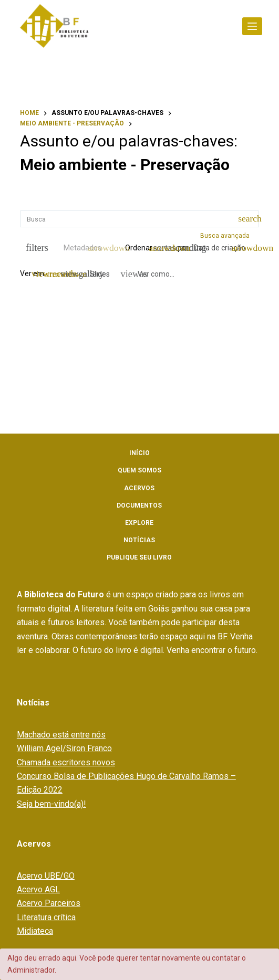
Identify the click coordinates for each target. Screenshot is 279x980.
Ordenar (139, 248)
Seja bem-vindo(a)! (51, 804)
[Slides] (94, 274)
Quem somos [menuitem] (139, 470)
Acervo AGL (38, 889)
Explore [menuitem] (139, 523)
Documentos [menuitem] (139, 505)
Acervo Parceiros (49, 903)
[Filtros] (34, 248)
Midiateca (35, 931)
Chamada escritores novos (66, 762)
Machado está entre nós (61, 735)
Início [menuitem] (139, 453)
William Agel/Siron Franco (64, 748)
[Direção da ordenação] (164, 248)
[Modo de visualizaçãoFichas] (57, 274)
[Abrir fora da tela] (252, 26)
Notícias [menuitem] (139, 540)
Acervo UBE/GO (46, 876)
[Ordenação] (224, 248)
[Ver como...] (148, 274)
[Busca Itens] (139, 219)
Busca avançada (226, 236)
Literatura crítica (46, 917)
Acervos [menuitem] (139, 488)
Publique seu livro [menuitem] (139, 557)
